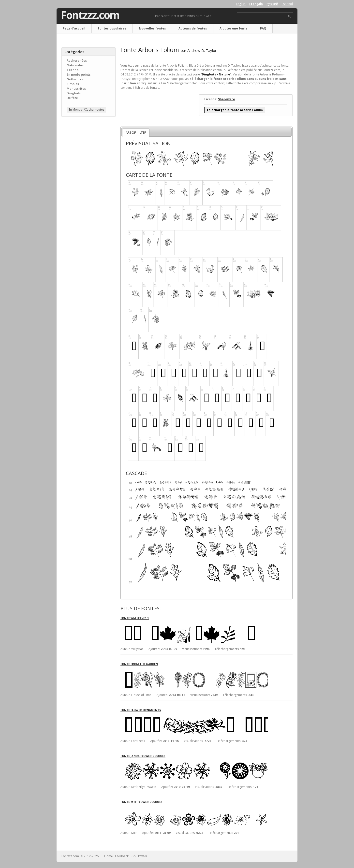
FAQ (263, 28)
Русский (272, 4)
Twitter (142, 856)
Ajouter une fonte (234, 28)
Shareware (227, 99)
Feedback (122, 856)
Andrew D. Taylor (202, 50)
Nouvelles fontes (152, 28)
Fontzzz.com (90, 15)
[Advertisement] (88, 199)
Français (256, 4)
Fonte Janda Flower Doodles (143, 756)
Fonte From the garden (139, 664)
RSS (133, 856)
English (241, 4)
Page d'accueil (74, 28)
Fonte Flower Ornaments (141, 710)
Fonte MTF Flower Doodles (141, 802)
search (290, 16)
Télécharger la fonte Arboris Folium (235, 110)
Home (109, 856)
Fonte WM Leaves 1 (135, 618)
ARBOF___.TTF (136, 132)
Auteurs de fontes (193, 28)
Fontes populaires (112, 28)
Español (287, 4)
